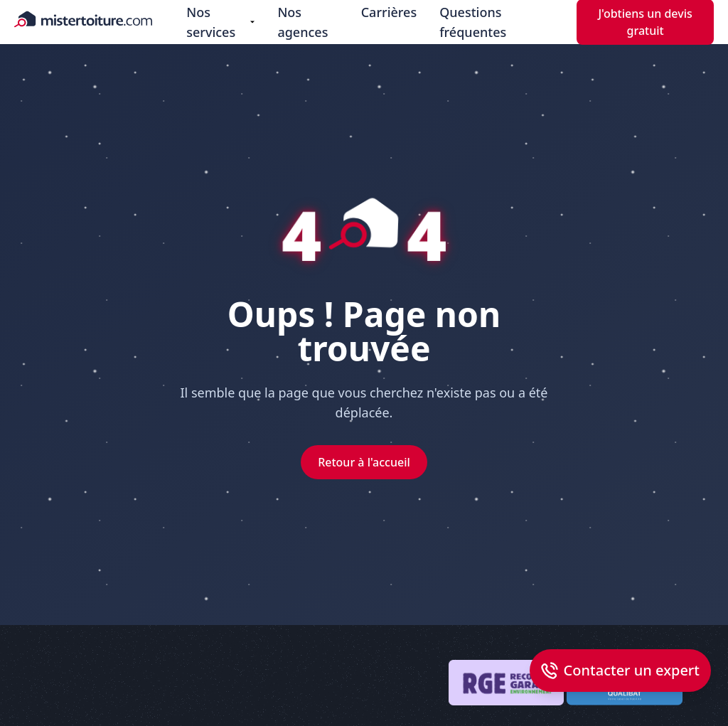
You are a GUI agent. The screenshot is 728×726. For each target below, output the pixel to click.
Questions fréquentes (473, 22)
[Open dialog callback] (620, 671)
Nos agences (303, 22)
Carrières (389, 12)
